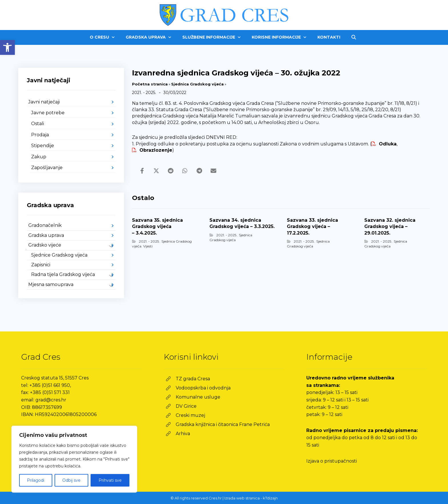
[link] (7, 47)
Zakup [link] (39, 157)
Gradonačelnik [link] (45, 225)
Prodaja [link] (40, 135)
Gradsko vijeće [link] (45, 245)
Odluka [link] (384, 144)
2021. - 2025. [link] (149, 241)
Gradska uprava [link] (46, 235)
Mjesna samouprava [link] (51, 284)
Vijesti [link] (148, 246)
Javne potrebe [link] (48, 113)
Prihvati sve (110, 480)
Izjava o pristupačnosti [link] (332, 461)
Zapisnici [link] (41, 265)
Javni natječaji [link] (44, 102)
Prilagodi (36, 480)
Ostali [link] (38, 124)
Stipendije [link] (43, 146)
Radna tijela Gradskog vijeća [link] (63, 274)
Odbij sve (71, 480)
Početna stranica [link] (150, 84)
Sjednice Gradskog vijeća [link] (59, 255)
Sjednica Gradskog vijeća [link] (197, 84)
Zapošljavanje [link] (47, 168)
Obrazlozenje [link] (152, 150)
